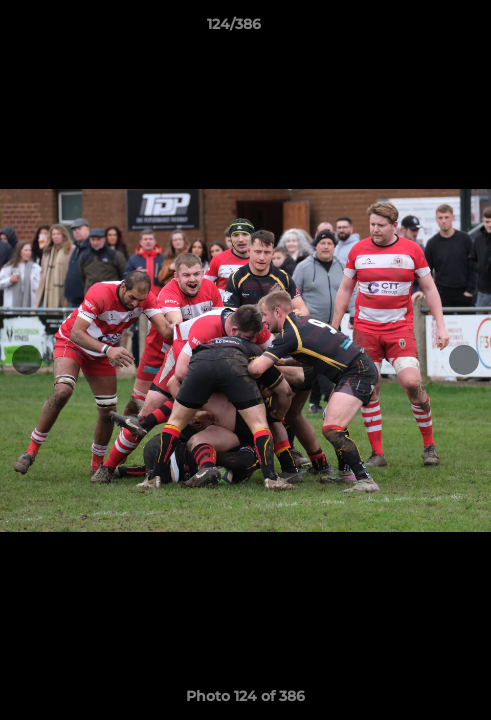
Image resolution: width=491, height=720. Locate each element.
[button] (419, 29)
